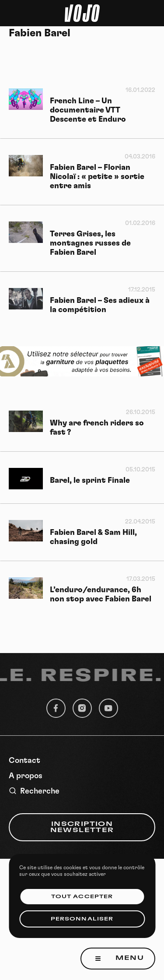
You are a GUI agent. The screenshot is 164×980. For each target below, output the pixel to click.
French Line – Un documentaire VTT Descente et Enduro (88, 110)
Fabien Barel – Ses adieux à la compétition (100, 305)
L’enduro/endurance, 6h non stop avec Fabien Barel (101, 595)
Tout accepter (82, 897)
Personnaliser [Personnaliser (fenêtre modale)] (82, 919)
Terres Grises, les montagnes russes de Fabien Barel (90, 243)
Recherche (34, 791)
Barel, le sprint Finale (90, 481)
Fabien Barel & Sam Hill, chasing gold (93, 537)
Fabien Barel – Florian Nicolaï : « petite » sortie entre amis (97, 177)
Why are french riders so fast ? (97, 428)
